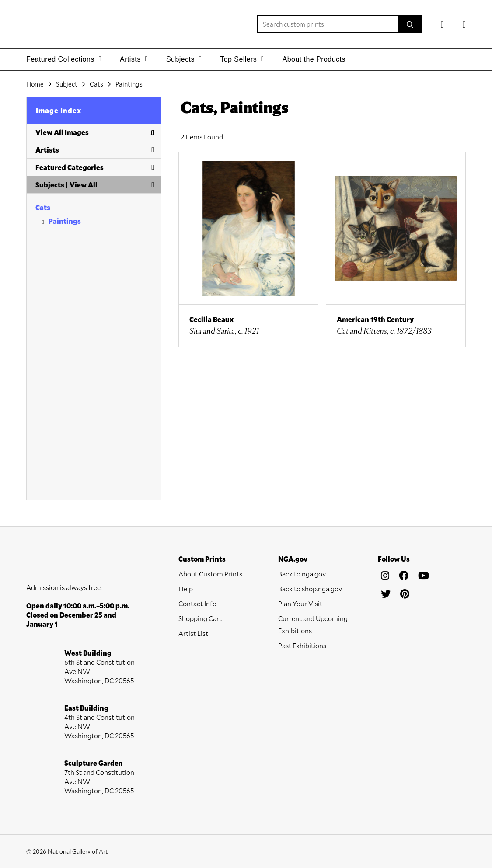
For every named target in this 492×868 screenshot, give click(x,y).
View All (84, 185)
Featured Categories (95, 167)
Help (186, 589)
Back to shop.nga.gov (310, 589)
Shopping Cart (200, 618)
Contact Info (197, 603)
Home (35, 84)
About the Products (314, 59)
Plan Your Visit (300, 603)
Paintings (65, 221)
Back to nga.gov (302, 574)
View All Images (95, 132)
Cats (43, 207)
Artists (95, 150)
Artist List (193, 633)
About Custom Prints (210, 574)
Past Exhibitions (302, 645)
